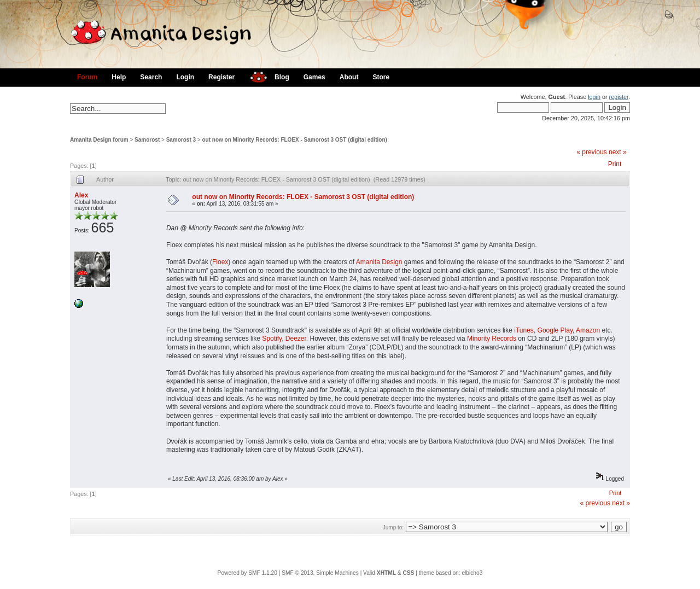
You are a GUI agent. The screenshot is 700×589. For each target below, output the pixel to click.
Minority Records (492, 339)
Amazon (588, 330)
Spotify (272, 339)
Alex (81, 195)
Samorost (147, 140)
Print (615, 164)
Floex (220, 262)
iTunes (524, 330)
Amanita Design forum (99, 140)
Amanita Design (379, 262)
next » (618, 152)
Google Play (555, 330)
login (594, 97)
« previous (591, 152)
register (619, 97)
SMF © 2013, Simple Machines (320, 573)
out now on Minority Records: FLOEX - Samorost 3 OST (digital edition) (295, 140)
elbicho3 (472, 573)
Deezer (296, 339)
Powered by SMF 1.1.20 (247, 573)
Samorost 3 (181, 140)
